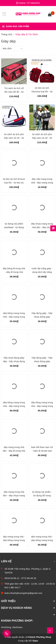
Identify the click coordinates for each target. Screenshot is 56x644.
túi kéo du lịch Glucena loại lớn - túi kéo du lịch (42, 91)
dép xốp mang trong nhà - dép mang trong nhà (42, 183)
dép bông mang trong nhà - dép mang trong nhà (14, 317)
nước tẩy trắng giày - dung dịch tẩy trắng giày (42, 272)
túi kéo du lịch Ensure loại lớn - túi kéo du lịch (14, 183)
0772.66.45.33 (29, 578)
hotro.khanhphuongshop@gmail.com (23, 593)
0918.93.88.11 (12, 578)
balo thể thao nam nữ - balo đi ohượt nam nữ (42, 451)
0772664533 (33, 3)
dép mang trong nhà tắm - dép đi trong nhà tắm (14, 451)
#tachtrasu (17, 627)
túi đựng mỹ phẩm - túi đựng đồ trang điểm (42, 495)
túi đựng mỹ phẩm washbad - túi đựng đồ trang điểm (14, 227)
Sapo (35, 641)
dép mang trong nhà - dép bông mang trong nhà (14, 540)
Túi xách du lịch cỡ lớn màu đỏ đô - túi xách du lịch (14, 92)
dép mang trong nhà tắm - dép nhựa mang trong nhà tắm (14, 495)
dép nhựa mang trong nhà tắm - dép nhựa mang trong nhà (42, 227)
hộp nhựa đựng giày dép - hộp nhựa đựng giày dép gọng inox (14, 361)
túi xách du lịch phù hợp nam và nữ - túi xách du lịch (14, 138)
